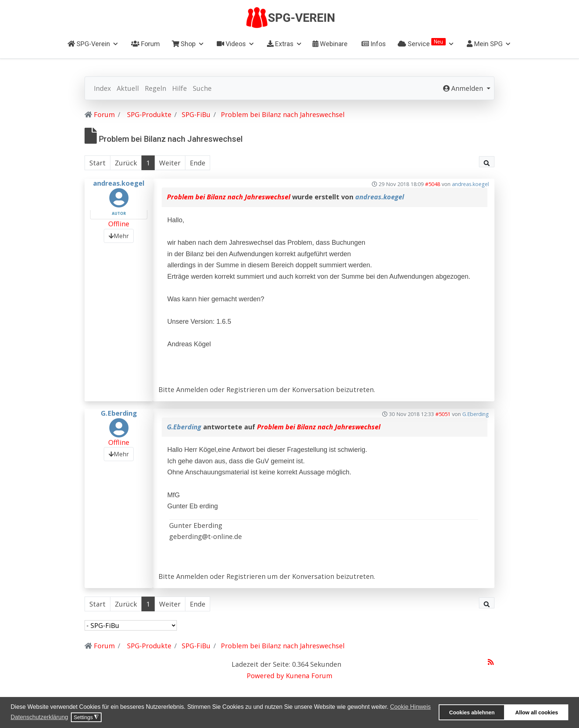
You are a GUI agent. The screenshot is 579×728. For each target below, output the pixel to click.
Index (102, 88)
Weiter (170, 163)
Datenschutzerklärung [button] (40, 717)
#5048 (433, 184)
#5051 (443, 414)
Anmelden (192, 389)
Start (97, 163)
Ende (198, 163)
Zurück (126, 163)
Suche (202, 88)
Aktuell (128, 88)
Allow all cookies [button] (537, 712)
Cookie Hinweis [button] (410, 707)
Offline (119, 224)
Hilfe (179, 88)
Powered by (265, 676)
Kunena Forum (309, 676)
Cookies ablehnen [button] (472, 712)
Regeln (155, 88)
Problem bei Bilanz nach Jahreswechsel (229, 197)
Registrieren (246, 389)
